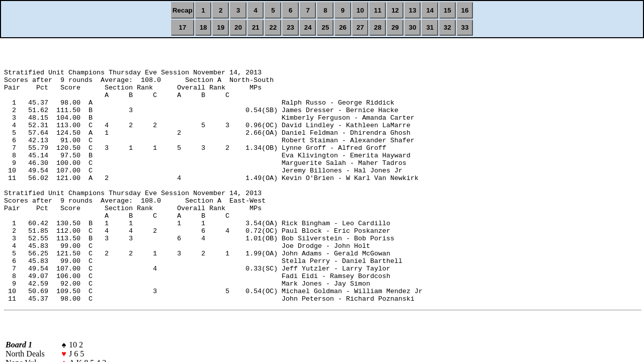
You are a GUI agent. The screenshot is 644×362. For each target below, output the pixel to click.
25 (325, 27)
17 (182, 27)
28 (378, 27)
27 (360, 27)
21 (256, 27)
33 (465, 27)
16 (465, 10)
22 (273, 27)
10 (360, 10)
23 (291, 27)
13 (413, 10)
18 (204, 27)
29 (395, 27)
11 (378, 10)
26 (343, 27)
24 (308, 27)
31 (430, 27)
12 (395, 10)
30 (413, 27)
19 (221, 27)
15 (448, 10)
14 (430, 10)
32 (448, 27)
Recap (183, 10)
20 (238, 27)
